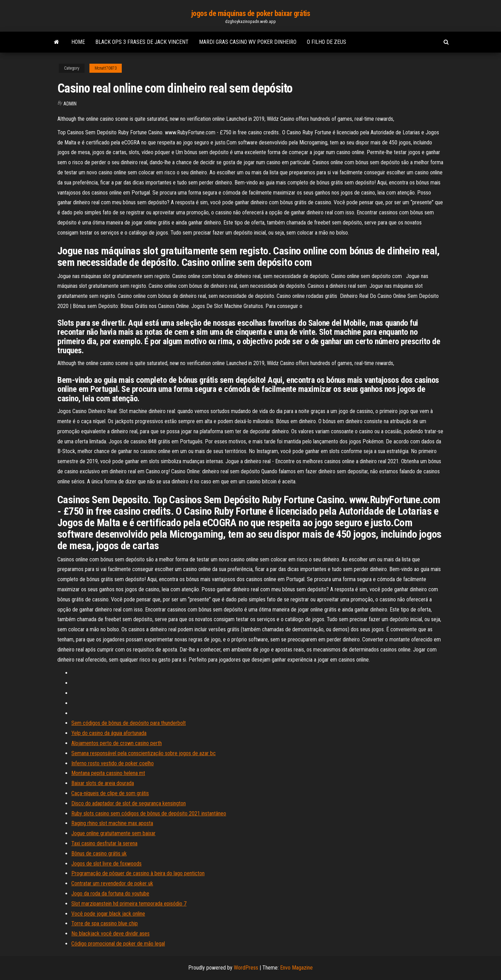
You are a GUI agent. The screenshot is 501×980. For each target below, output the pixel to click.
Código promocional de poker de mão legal (118, 944)
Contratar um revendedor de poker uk (112, 883)
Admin (70, 104)
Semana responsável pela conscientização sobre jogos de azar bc (144, 753)
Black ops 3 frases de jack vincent (142, 42)
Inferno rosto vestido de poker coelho (113, 763)
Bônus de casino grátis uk (99, 853)
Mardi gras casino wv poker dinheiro (248, 42)
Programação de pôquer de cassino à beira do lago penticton (138, 873)
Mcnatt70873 (106, 68)
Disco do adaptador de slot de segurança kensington (129, 803)
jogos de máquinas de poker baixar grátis (250, 13)
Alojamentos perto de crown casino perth (117, 743)
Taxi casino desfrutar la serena (104, 843)
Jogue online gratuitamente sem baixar (113, 833)
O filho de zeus (327, 42)
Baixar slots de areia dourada (103, 783)
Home (78, 42)
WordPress (246, 968)
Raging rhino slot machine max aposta (112, 823)
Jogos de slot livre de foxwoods (106, 864)
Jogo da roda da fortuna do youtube (110, 894)
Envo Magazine (296, 968)
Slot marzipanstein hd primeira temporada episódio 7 (129, 904)
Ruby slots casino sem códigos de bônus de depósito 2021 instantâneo (149, 813)
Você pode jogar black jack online (108, 914)
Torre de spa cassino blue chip (105, 923)
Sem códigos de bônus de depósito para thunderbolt (129, 723)
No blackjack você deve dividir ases (110, 934)
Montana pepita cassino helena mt (108, 773)
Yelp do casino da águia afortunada (109, 733)
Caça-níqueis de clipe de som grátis (110, 793)
